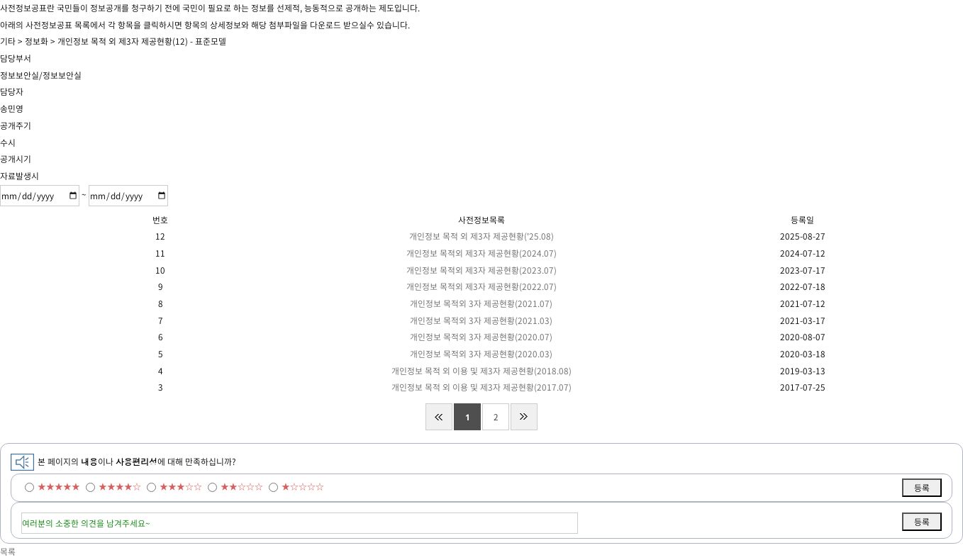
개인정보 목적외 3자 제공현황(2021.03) (481, 320)
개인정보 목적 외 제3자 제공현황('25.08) (481, 236)
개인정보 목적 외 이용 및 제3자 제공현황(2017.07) (481, 387)
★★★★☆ (120, 486)
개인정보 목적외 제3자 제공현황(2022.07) (481, 286)
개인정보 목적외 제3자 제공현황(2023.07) (481, 270)
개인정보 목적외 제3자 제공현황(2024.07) (481, 253)
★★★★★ (59, 486)
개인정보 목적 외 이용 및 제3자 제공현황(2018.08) (481, 371)
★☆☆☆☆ (303, 486)
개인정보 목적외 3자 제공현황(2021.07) (481, 303)
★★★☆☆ (181, 486)
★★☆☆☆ (242, 486)
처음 (439, 417)
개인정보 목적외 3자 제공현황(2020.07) (481, 337)
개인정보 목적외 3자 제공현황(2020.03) (481, 354)
